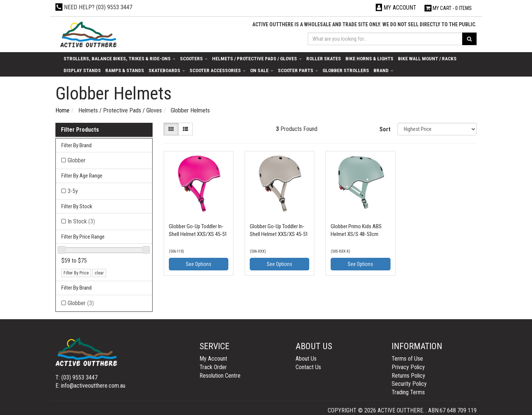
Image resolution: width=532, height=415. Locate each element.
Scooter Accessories (218, 70)
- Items (448, 8)
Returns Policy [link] (408, 376)
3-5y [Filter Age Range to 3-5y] (73, 191)
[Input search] (385, 39)
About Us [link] (306, 359)
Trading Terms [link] (408, 392)
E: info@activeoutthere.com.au (90, 386)
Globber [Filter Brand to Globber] (77, 160)
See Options (199, 264)
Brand (383, 70)
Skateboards (167, 70)
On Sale (262, 70)
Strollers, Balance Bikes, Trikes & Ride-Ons (120, 58)
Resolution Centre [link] (220, 376)
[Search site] (469, 39)
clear (99, 273)
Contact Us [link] (308, 367)
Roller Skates (324, 58)
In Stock (81, 221)
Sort (385, 129)
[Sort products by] (437, 129)
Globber (81, 303)
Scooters (194, 58)
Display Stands (82, 70)
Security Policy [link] (409, 384)
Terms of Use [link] (407, 359)
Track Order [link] (213, 367)
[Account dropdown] (396, 8)
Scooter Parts (298, 70)
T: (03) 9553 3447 (76, 377)
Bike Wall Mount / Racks (427, 58)
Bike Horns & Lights (369, 58)
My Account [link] (213, 359)
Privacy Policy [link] (408, 367)
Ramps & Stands (125, 70)
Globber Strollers (346, 70)
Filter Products (80, 130)
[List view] (185, 129)
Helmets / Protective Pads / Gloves (257, 58)
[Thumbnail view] (171, 129)
